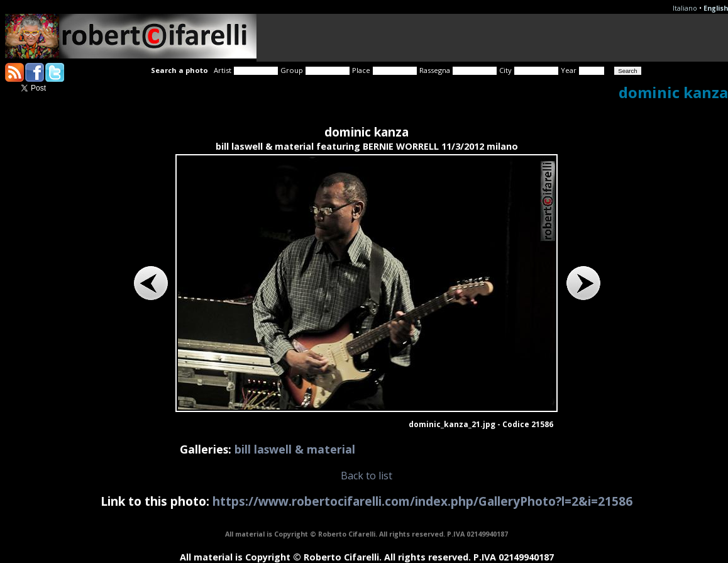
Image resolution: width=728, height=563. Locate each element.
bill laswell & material (295, 449)
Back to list (367, 476)
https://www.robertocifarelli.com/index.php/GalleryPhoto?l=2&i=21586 (422, 501)
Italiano (685, 8)
